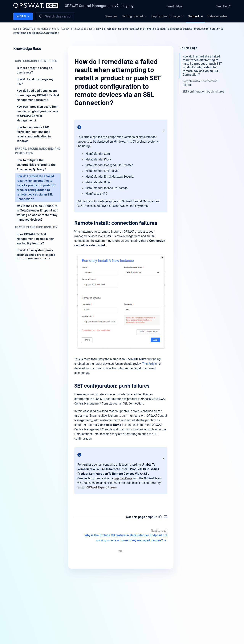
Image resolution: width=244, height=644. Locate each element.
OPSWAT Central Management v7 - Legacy (99, 6)
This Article (149, 364)
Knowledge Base (83, 29)
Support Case (123, 478)
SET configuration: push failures (112, 386)
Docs (16, 29)
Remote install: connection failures (116, 223)
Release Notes (218, 16)
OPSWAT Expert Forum (102, 488)
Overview (111, 16)
